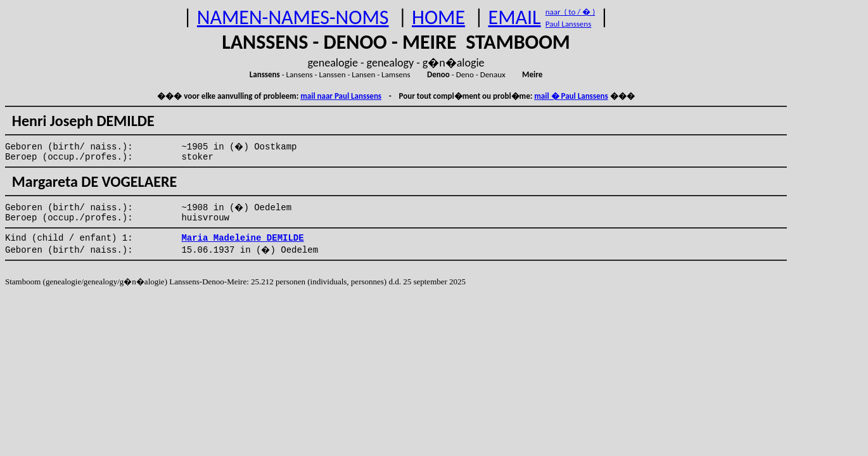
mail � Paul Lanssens (571, 96)
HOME (438, 17)
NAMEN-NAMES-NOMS (293, 17)
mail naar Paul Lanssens (341, 96)
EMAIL (515, 17)
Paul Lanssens (569, 24)
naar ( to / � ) (570, 12)
